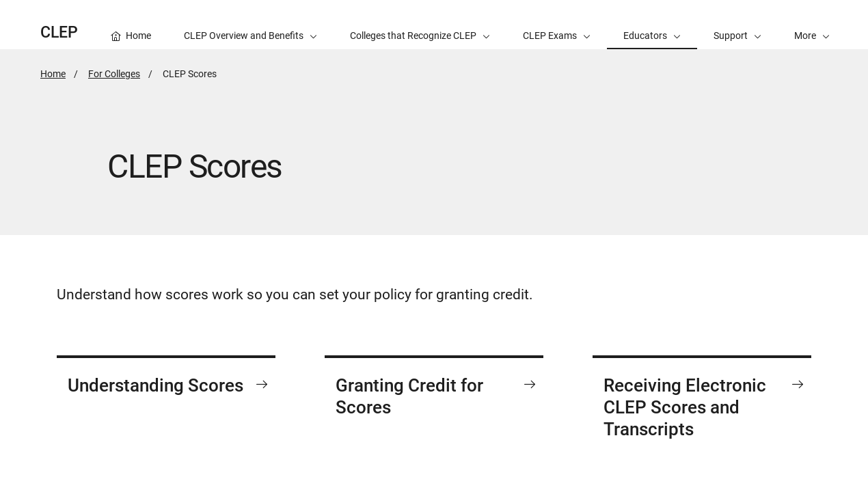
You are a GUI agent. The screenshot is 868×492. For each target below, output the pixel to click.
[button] (812, 25)
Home (53, 74)
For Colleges (114, 74)
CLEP (59, 32)
